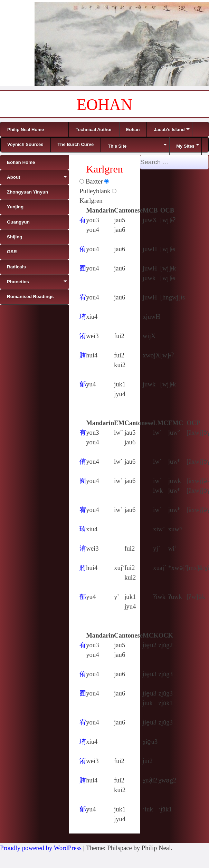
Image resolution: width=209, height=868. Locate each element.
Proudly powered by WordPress (41, 848)
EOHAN (104, 105)
